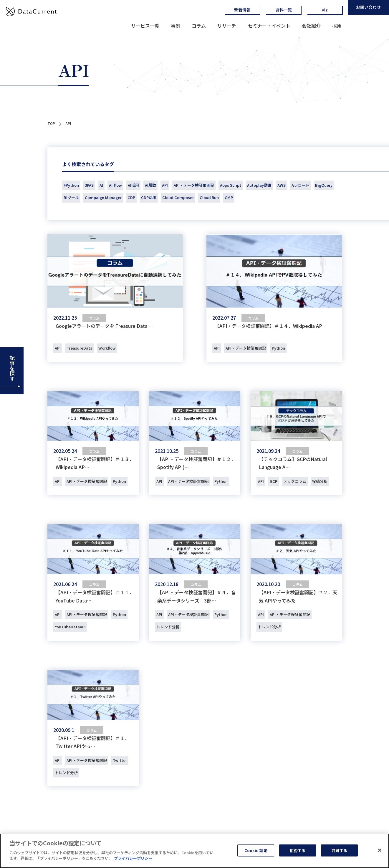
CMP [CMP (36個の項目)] (229, 197)
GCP (274, 481)
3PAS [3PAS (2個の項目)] (89, 185)
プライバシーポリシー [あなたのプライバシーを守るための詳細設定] (133, 859)
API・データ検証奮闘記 (246, 348)
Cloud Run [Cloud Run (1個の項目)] (209, 197)
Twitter (120, 760)
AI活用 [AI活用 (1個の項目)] (133, 185)
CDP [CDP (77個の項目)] (131, 197)
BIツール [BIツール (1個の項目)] (71, 197)
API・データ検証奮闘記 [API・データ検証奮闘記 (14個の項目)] (194, 185)
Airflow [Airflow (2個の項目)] (115, 185)
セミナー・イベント (269, 26)
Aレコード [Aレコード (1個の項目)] (300, 185)
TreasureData (80, 348)
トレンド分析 (168, 627)
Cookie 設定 (256, 851)
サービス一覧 (145, 26)
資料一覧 (284, 10)
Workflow (107, 348)
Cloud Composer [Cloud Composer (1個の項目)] (178, 197)
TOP (51, 123)
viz (325, 10)
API (58, 348)
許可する (339, 851)
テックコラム (295, 481)
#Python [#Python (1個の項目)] (71, 185)
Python (278, 348)
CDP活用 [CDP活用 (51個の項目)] (149, 197)
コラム (199, 26)
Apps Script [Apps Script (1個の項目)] (231, 185)
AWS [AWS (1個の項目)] (282, 185)
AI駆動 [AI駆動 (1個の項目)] (150, 185)
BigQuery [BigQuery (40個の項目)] (324, 185)
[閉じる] (380, 851)
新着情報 (242, 10)
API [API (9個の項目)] (165, 185)
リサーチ (227, 26)
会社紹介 (311, 26)
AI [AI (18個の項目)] (101, 185)
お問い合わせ (368, 7)
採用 (337, 26)
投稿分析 (320, 481)
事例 (176, 26)
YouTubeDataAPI (70, 627)
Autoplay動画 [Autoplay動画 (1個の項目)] (259, 185)
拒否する (298, 851)
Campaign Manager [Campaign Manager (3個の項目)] (103, 197)
